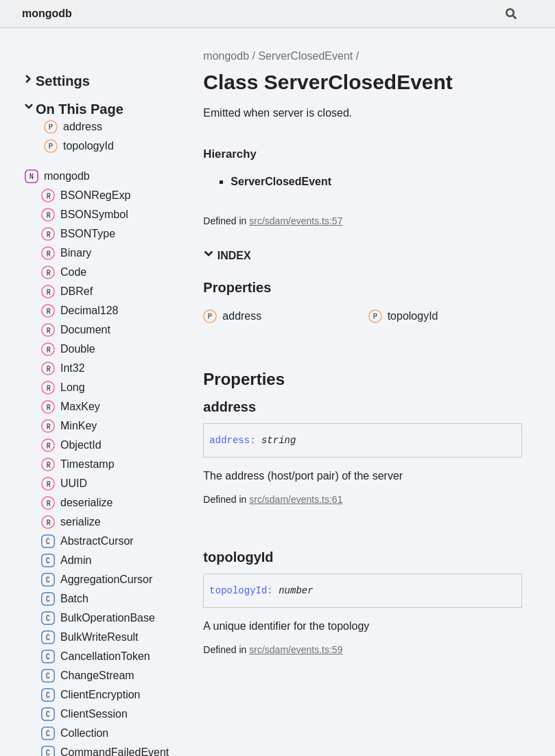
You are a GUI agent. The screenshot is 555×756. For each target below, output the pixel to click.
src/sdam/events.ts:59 (296, 650)
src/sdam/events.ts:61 (296, 499)
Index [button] (227, 255)
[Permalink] (268, 407)
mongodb (47, 13)
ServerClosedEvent (305, 56)
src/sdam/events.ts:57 (296, 221)
